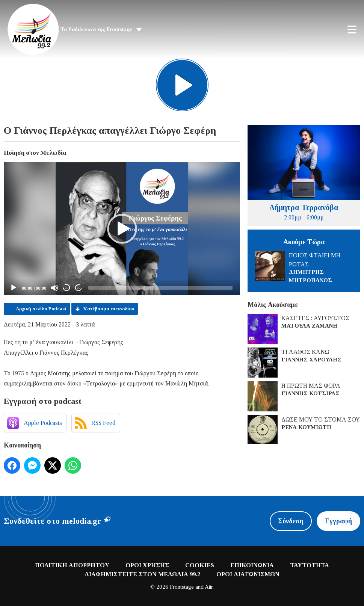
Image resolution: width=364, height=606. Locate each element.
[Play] (14, 288)
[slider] (160, 288)
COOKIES (200, 565)
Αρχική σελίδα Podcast (41, 309)
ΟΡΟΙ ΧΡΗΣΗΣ (147, 565)
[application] (122, 229)
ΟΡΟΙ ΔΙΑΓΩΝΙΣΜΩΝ (248, 574)
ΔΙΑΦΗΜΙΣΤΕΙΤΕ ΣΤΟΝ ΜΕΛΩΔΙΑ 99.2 (142, 574)
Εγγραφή (338, 521)
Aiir (209, 587)
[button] (122, 229)
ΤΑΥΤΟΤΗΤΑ (310, 565)
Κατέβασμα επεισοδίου (109, 309)
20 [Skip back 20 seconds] (67, 288)
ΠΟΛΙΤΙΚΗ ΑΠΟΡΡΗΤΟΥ (72, 565)
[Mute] (54, 288)
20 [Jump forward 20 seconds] (79, 288)
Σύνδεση (291, 521)
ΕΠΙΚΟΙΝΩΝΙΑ (252, 565)
